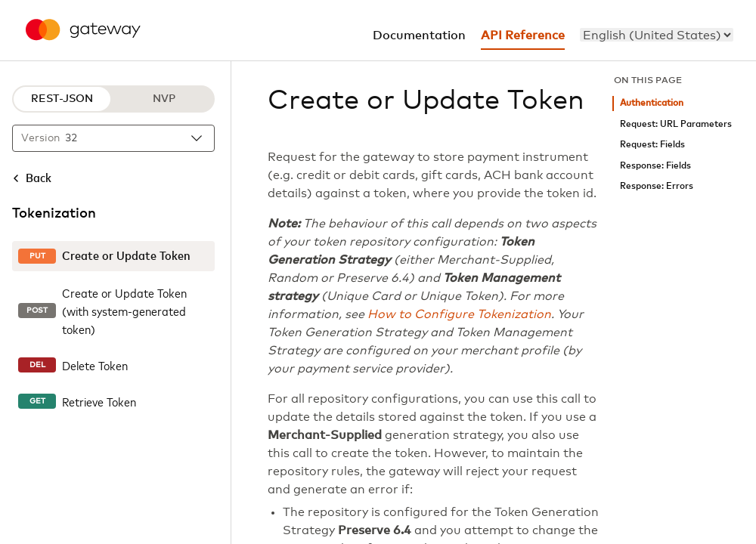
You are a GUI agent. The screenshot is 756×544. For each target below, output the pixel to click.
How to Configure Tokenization (459, 314)
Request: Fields (652, 145)
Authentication (652, 103)
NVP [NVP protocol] (164, 99)
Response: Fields (655, 166)
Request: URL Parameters (676, 124)
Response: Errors (657, 186)
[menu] (657, 35)
